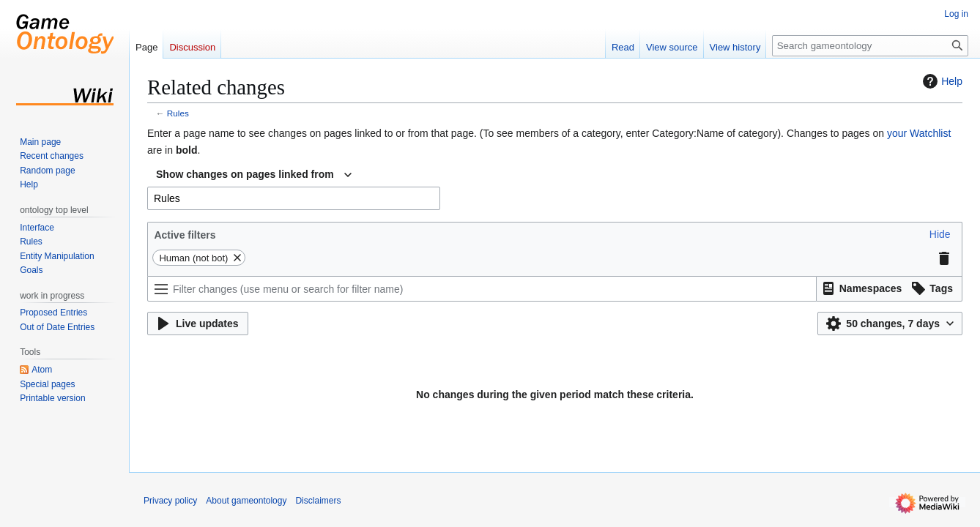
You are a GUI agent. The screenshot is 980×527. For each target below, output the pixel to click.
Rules (178, 113)
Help (941, 81)
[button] (940, 234)
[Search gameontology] (870, 46)
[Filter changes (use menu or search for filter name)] (482, 289)
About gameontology (246, 501)
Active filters (185, 235)
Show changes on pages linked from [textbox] (245, 174)
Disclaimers (318, 501)
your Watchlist (919, 133)
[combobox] (254, 175)
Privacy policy (170, 501)
